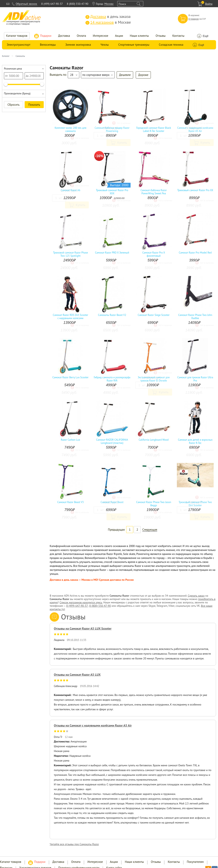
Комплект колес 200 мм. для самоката (70, 130)
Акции (119, 36)
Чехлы (105, 45)
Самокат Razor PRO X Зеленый (112, 253)
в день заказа (108, 16)
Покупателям (195, 862)
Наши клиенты (139, 36)
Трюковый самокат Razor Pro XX (195, 190)
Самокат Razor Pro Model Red (195, 253)
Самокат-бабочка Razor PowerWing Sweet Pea (154, 192)
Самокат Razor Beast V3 (70, 502)
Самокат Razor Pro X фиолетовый (154, 254)
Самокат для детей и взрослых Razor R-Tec (195, 441)
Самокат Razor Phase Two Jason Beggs (154, 504)
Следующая (150, 530)
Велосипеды (48, 45)
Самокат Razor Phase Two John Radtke (195, 317)
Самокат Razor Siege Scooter (154, 315)
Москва (109, 4)
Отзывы (161, 36)
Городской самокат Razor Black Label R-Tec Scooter (154, 130)
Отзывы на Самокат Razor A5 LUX (77, 674)
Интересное (101, 36)
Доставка (64, 36)
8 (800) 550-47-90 (78, 4)
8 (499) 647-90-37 (52, 4)
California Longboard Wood (154, 440)
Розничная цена (13, 69)
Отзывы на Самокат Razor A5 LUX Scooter (83, 628)
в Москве (108, 22)
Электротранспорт (19, 45)
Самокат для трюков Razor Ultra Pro (195, 379)
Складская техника (171, 45)
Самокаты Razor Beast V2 (112, 315)
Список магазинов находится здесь (81, 602)
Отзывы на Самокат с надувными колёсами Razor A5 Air (93, 725)
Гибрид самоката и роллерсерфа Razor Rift (112, 379)
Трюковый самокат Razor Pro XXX (112, 192)
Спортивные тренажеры (134, 45)
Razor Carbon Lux (70, 440)
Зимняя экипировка (78, 45)
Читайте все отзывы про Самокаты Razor (74, 844)
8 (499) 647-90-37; (77, 606)
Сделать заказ (196, 596)
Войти (209, 4)
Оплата (81, 36)
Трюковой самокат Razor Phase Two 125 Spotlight (70, 254)
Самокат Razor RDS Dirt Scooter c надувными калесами (71, 317)
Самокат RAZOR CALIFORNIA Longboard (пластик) (112, 441)
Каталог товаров (17, 36)
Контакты (178, 36)
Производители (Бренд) (17, 93)
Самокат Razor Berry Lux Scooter (71, 377)
